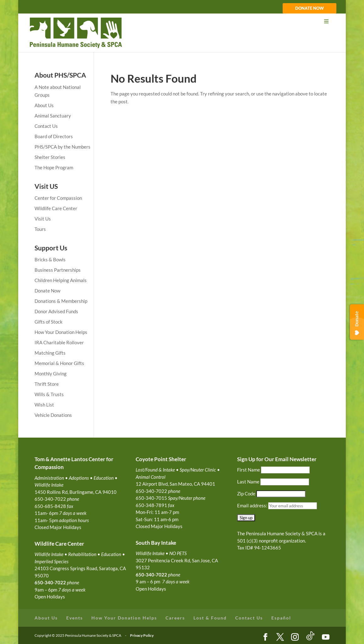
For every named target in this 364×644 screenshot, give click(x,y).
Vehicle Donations (53, 415)
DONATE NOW (310, 8)
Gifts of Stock (49, 322)
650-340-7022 (151, 575)
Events (75, 618)
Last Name (248, 482)
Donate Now (47, 291)
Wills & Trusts (49, 394)
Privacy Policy (142, 635)
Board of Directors (54, 136)
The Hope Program (54, 167)
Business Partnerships (58, 270)
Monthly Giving (51, 374)
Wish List (44, 405)
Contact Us (46, 126)
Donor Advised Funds (56, 311)
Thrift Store (47, 384)
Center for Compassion (58, 198)
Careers (175, 618)
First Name (249, 470)
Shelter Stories (50, 157)
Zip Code (246, 494)
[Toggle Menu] (182, 22)
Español (281, 618)
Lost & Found (210, 618)
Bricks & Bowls (50, 259)
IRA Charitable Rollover (59, 342)
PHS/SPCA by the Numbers (62, 147)
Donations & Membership (61, 301)
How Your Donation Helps (61, 332)
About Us (44, 105)
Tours (40, 229)
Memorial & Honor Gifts (59, 363)
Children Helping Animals (61, 280)
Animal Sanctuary (53, 116)
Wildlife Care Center (56, 208)
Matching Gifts (50, 353)
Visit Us (43, 219)
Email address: (253, 505)
